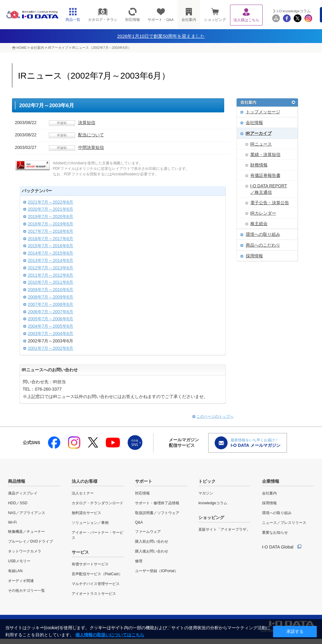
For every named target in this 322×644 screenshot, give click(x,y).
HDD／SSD (18, 503)
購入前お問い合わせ (152, 541)
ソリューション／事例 (90, 523)
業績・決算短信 (265, 154)
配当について (91, 135)
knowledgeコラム (213, 503)
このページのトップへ (215, 416)
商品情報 (17, 481)
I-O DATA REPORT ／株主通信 (269, 189)
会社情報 (254, 123)
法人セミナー (83, 493)
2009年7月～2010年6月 (51, 290)
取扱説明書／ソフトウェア (157, 513)
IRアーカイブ (58, 48)
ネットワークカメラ (25, 551)
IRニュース (261, 144)
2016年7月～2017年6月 (51, 239)
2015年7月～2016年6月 (51, 246)
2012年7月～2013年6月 (51, 268)
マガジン (206, 493)
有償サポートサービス (90, 564)
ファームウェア (148, 532)
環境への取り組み (263, 234)
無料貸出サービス (86, 513)
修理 (139, 561)
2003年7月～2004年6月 (51, 334)
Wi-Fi (12, 522)
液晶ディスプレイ (23, 493)
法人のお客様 (85, 481)
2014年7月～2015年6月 (51, 253)
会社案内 (37, 48)
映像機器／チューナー (26, 532)
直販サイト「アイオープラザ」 (224, 529)
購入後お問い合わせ (152, 551)
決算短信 (87, 123)
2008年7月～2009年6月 (51, 297)
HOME (22, 48)
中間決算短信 (91, 147)
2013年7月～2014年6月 (51, 260)
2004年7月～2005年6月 (51, 326)
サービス (80, 552)
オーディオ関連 (21, 581)
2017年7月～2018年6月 (51, 231)
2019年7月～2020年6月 (51, 217)
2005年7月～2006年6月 (51, 319)
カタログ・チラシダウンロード (97, 503)
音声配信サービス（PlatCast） (97, 574)
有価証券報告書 (265, 175)
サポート (144, 481)
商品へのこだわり (263, 245)
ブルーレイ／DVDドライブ (30, 541)
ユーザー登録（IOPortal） (157, 571)
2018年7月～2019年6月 (51, 224)
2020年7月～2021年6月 (51, 209)
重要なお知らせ (275, 533)
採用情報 (254, 256)
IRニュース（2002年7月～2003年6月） (102, 48)
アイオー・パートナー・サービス (97, 535)
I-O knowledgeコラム (294, 11)
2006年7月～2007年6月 (51, 312)
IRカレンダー (263, 213)
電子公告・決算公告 (270, 203)
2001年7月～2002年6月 (51, 348)
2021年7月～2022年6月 (51, 202)
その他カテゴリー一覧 (26, 591)
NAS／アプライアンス (27, 513)
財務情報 (259, 165)
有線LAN (15, 571)
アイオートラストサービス (94, 594)
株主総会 (259, 224)
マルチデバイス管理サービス (96, 584)
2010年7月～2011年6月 (51, 282)
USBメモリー (19, 561)
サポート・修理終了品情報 (157, 503)
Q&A (139, 522)
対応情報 (142, 493)
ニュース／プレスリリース (284, 523)
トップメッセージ (263, 112)
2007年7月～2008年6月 (51, 304)
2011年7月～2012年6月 (51, 275)
